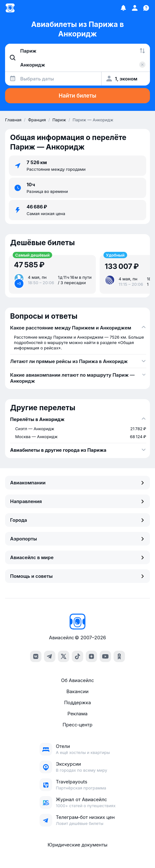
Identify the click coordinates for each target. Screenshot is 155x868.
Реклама (77, 714)
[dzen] (91, 656)
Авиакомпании (77, 483)
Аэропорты (77, 539)
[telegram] (50, 656)
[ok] (119, 656)
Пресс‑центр (77, 725)
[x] (64, 656)
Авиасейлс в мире (77, 557)
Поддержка (78, 702)
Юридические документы (77, 845)
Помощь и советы (77, 576)
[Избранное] (123, 8)
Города (77, 520)
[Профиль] (135, 8)
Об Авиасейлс (77, 680)
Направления (77, 501)
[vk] (36, 656)
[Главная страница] (10, 8)
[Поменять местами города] (142, 51)
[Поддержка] (146, 8)
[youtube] (105, 656)
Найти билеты (78, 96)
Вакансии (77, 691)
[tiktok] (77, 656)
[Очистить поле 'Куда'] (142, 65)
